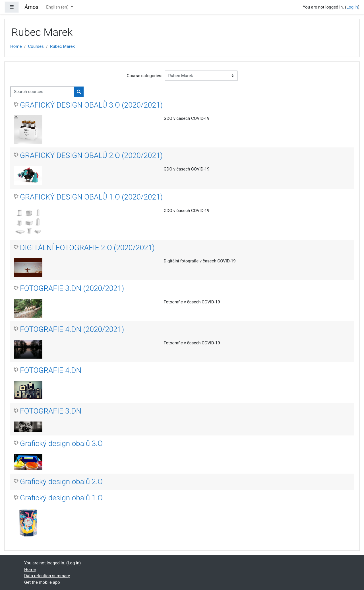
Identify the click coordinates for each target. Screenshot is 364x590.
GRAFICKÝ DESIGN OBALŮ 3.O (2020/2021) (91, 105)
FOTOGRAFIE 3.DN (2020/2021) (72, 288)
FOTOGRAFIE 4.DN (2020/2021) (72, 329)
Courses (36, 46)
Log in (352, 7)
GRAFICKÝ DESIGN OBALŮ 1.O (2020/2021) (91, 197)
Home (16, 46)
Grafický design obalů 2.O (61, 482)
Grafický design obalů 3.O (61, 443)
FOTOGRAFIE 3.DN (51, 411)
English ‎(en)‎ (58, 7)
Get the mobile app (42, 582)
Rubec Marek (62, 46)
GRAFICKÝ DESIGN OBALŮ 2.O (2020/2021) (91, 155)
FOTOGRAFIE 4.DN (51, 370)
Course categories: (145, 76)
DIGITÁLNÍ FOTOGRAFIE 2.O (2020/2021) (87, 248)
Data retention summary (47, 576)
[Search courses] (42, 92)
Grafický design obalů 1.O (61, 498)
